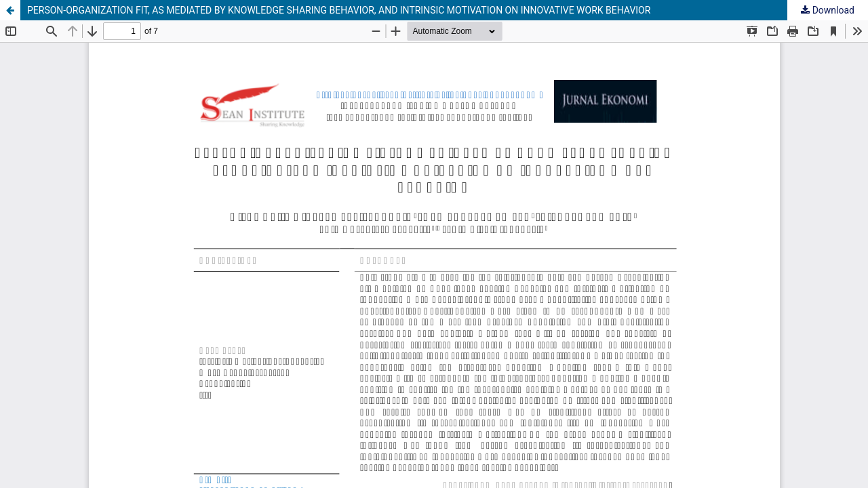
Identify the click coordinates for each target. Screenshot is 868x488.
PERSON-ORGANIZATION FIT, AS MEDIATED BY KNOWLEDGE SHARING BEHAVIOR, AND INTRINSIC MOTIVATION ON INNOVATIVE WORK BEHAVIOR (339, 10)
